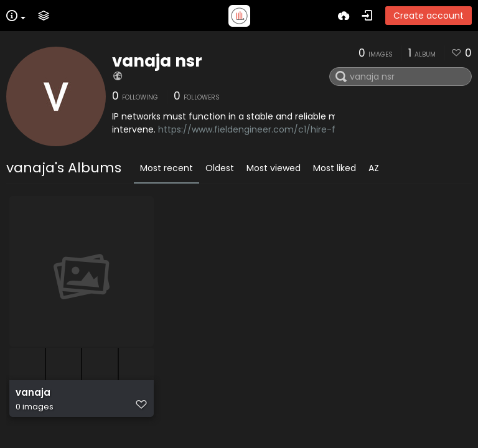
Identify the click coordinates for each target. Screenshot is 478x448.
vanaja (33, 393)
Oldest (220, 168)
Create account (429, 16)
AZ (374, 168)
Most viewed (274, 168)
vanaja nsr (157, 61)
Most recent (166, 168)
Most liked (335, 168)
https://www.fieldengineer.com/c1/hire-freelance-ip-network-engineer (314, 129)
